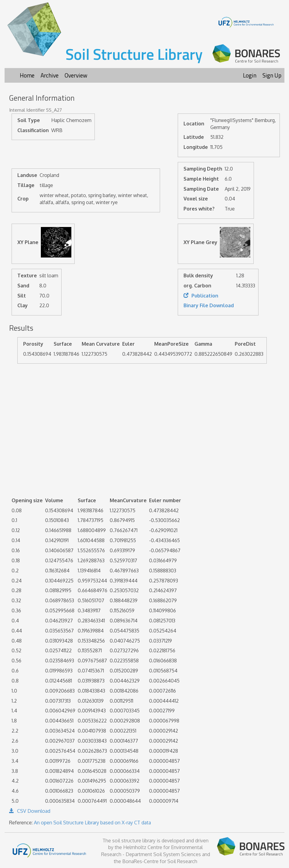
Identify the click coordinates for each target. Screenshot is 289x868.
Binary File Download (209, 305)
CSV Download (30, 811)
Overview (76, 75)
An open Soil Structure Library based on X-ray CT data (92, 823)
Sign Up (272, 75)
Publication (201, 296)
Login (250, 75)
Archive (50, 75)
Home (27, 75)
